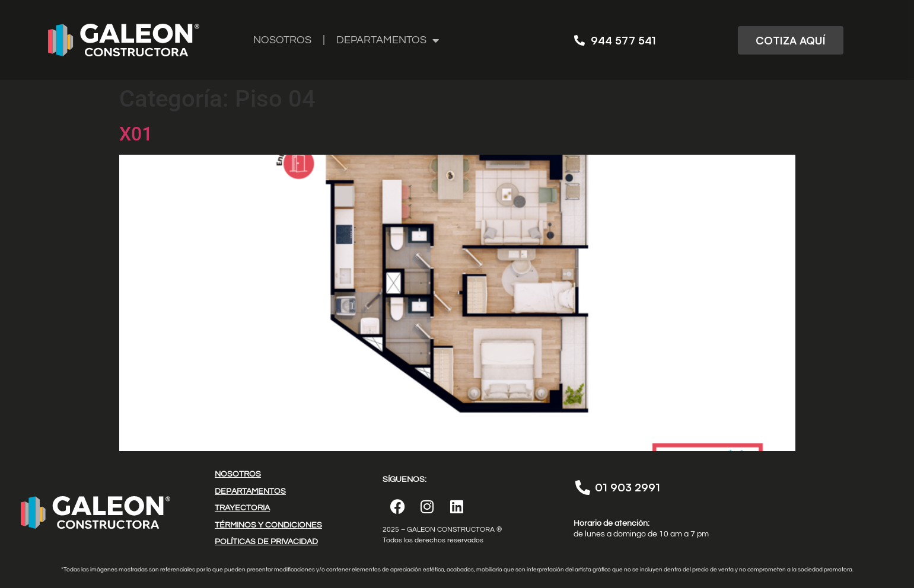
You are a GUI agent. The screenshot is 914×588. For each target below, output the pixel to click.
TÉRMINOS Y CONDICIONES (268, 525)
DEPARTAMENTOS (388, 40)
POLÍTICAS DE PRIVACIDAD (266, 542)
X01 (136, 134)
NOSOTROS (282, 40)
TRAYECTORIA (242, 508)
